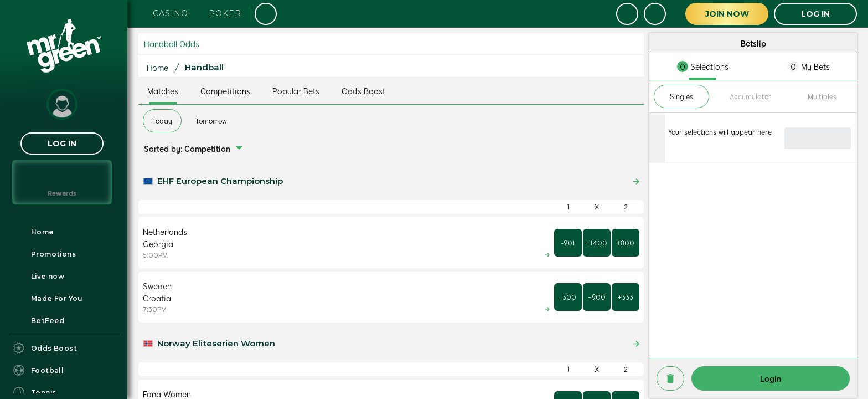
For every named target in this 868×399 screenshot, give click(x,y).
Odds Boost (363, 91)
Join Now (727, 14)
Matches (163, 91)
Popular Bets (296, 91)
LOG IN (62, 144)
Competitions (225, 91)
